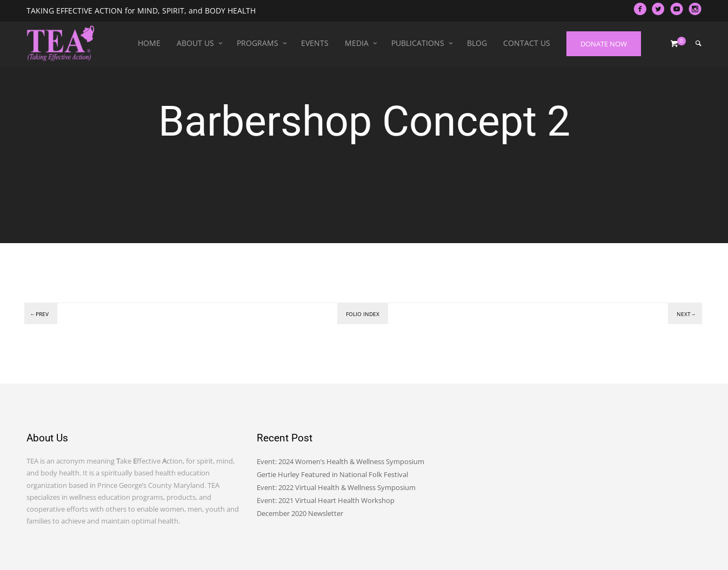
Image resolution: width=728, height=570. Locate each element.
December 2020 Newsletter (300, 513)
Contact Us (527, 43)
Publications (418, 43)
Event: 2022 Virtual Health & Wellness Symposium (336, 487)
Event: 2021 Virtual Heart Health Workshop (326, 500)
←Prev (39, 314)
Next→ (686, 314)
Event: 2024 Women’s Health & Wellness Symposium (340, 461)
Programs (258, 43)
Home (149, 43)
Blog (477, 43)
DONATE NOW (604, 44)
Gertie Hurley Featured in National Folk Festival (332, 474)
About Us (195, 43)
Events (315, 43)
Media (357, 43)
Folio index (363, 314)
